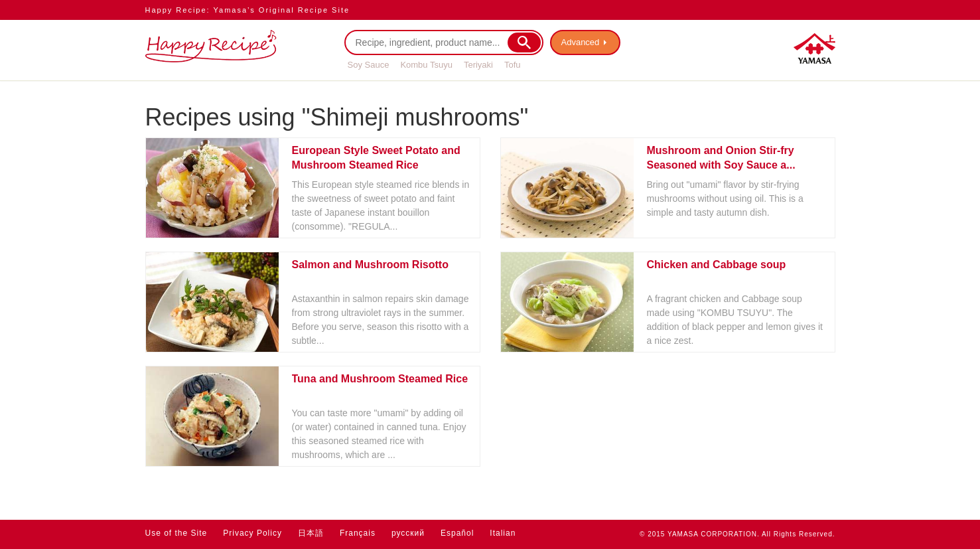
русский (408, 533)
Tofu (513, 65)
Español (457, 533)
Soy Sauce (369, 65)
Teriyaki (478, 65)
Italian (503, 533)
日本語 (311, 533)
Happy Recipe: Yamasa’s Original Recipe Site (248, 10)
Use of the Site (176, 533)
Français (358, 533)
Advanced (581, 42)
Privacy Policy (252, 533)
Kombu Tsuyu (426, 65)
